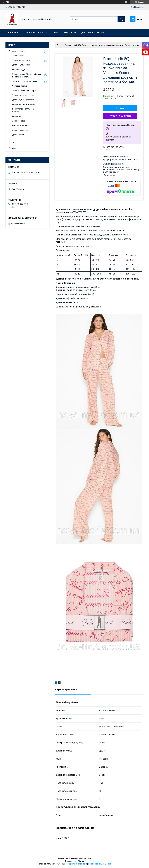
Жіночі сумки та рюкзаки (24, 95)
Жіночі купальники (21, 60)
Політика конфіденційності (100, 864)
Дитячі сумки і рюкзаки (23, 100)
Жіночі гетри (18, 56)
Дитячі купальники (21, 65)
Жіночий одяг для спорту (24, 91)
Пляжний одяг (19, 69)
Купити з (120, 116)
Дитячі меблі (18, 135)
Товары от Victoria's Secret (25, 81)
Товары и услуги (33, 33)
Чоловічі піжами (20, 86)
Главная (13, 33)
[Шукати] (121, 19)
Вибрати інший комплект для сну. (73, 246)
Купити (120, 108)
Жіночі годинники (20, 130)
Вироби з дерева (20, 125)
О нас (55, 33)
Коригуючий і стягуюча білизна (23, 110)
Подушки (17, 116)
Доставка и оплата (93, 33)
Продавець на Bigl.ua (74, 861)
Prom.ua (89, 858)
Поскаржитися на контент (76, 864)
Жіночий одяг (19, 121)
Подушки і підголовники (24, 104)
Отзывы (12, 148)
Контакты (70, 33)
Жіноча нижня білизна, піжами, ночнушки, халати (27, 75)
